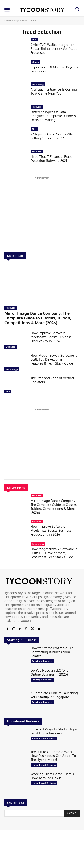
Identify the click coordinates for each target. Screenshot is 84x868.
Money (35, 62)
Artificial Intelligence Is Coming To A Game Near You (54, 91)
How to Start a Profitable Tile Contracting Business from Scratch (52, 652)
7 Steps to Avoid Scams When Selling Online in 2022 (53, 136)
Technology (12, 369)
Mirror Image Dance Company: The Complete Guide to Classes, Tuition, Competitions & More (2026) (38, 318)
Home (8, 20)
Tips (8, 391)
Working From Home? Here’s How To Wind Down (52, 776)
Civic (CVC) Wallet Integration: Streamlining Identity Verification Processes (55, 49)
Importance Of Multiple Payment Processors (55, 69)
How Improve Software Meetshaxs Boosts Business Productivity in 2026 (51, 337)
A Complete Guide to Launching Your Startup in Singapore (54, 695)
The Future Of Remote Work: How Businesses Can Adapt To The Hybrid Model (53, 756)
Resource (11, 308)
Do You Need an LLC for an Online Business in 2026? (51, 672)
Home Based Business (44, 738)
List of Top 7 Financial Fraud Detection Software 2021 (52, 159)
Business (10, 347)
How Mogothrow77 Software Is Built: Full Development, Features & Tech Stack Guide (54, 359)
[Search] (72, 813)
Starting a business (42, 661)
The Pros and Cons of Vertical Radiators (52, 380)
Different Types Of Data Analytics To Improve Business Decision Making (53, 116)
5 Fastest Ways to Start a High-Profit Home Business (54, 731)
